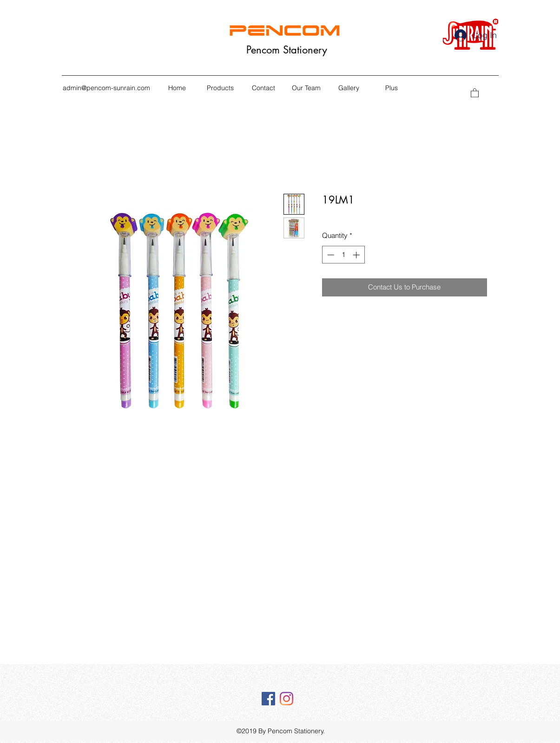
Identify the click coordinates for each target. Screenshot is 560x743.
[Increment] (357, 255)
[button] (475, 92)
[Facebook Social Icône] (268, 699)
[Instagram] (287, 699)
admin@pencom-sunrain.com (106, 88)
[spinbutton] (343, 255)
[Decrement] (330, 255)
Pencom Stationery (287, 50)
